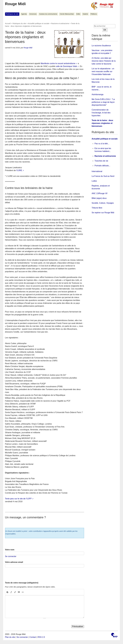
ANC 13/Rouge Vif (99, 193)
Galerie (85, 14)
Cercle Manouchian (67, 14)
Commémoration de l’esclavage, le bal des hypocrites (101, 113)
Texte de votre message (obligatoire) (22, 583)
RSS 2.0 (41, 637)
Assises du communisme (48, 14)
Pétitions (94, 14)
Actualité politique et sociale (39, 23)
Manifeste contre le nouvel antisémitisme (58, 63)
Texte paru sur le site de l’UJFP (18, 499)
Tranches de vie (101, 161)
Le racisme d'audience (101, 46)
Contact (33, 637)
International (97, 171)
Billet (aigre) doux (99, 198)
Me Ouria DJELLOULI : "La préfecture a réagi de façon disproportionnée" (103, 102)
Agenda (24, 14)
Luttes (94, 181)
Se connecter (11, 556)
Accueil (8, 23)
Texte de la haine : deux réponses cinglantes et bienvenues (102, 123)
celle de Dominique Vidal (66, 66)
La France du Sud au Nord (103, 176)
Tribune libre (97, 208)
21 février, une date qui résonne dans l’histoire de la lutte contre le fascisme (104, 61)
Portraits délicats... (102, 166)
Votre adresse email (14, 562)
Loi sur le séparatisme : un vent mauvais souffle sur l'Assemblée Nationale (103, 71)
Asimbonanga (98, 94)
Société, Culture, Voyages (103, 203)
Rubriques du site (12, 14)
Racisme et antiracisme (60, 23)
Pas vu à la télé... (102, 144)
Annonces (33, 14)
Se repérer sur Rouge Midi (103, 213)
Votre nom (10, 550)
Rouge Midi (15, 4)
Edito (78, 14)
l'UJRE (19, 170)
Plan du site (10, 637)
